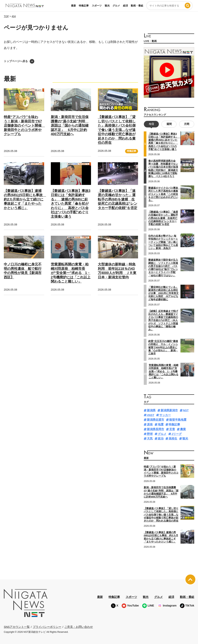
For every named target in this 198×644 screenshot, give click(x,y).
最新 (73, 6)
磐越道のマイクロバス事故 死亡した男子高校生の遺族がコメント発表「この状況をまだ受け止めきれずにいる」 (164, 194)
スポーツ (97, 6)
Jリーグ (177, 434)
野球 (150, 434)
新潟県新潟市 (169, 410)
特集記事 (84, 6)
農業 (183, 429)
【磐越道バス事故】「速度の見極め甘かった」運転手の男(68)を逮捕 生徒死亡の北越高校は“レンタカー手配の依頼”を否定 (118, 199)
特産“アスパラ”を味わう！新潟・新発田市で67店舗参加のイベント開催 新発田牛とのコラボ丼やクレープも (24, 125)
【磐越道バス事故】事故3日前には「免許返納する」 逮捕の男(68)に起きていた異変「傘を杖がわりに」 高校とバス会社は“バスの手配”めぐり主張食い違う (71, 204)
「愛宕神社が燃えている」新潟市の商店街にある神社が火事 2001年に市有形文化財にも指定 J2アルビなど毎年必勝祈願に (163, 293)
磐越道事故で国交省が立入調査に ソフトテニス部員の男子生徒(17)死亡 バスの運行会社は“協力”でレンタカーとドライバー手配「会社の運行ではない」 (163, 268)
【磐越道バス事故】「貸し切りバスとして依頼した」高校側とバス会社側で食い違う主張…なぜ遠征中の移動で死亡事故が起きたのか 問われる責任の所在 (117, 130)
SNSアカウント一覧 (17, 627)
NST (186, 410)
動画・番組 (137, 6)
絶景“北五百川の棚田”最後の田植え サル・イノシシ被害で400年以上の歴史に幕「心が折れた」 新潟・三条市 (163, 347)
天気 (150, 438)
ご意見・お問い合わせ (79, 627)
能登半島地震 (178, 420)
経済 (125, 6)
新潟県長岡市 (156, 429)
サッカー (165, 415)
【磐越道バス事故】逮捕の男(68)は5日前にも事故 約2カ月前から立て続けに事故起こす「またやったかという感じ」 (25, 199)
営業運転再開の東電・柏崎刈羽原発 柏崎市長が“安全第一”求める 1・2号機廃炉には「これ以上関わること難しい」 (71, 273)
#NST (151, 415)
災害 (172, 429)
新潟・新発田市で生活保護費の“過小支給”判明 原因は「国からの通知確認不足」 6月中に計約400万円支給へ (70, 125)
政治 (161, 438)
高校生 (173, 438)
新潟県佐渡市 (156, 420)
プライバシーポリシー (47, 627)
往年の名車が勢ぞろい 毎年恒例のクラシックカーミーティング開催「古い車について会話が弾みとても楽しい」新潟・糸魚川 (163, 242)
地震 (161, 424)
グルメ (116, 6)
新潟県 (151, 410)
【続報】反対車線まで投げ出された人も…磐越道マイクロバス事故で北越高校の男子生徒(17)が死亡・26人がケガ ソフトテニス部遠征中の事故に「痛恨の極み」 (163, 320)
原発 (150, 424)
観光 (107, 6)
